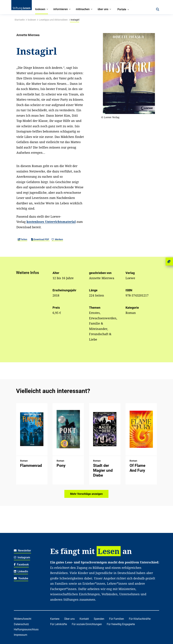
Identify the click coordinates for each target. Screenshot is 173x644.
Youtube (21, 578)
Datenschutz (21, 624)
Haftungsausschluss (26, 629)
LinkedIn (21, 571)
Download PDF (40, 239)
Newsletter (23, 551)
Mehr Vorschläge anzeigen (86, 494)
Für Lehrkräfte (59, 624)
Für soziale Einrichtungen (87, 624)
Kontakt (84, 619)
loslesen (32, 20)
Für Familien (117, 619)
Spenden (99, 619)
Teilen (22, 239)
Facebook (21, 565)
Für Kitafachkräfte (140, 619)
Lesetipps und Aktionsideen (53, 20)
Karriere (55, 619)
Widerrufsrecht (23, 619)
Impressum (21, 635)
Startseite (20, 20)
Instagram (22, 557)
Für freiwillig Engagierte (121, 624)
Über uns (69, 619)
